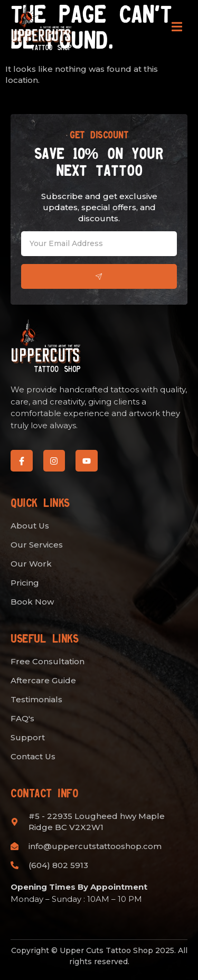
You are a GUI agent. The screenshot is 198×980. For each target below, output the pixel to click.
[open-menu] (177, 29)
